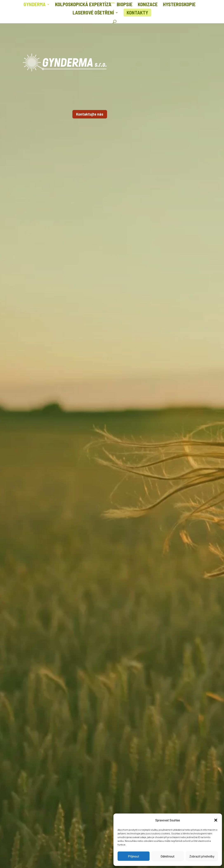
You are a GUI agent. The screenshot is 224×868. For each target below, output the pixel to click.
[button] (216, 820)
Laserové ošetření (93, 13)
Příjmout (134, 856)
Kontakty (137, 12)
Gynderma (35, 5)
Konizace (148, 5)
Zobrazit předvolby (202, 856)
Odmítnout (168, 856)
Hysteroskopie (179, 5)
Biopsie (125, 5)
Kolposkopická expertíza (83, 5)
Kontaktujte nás (90, 114)
